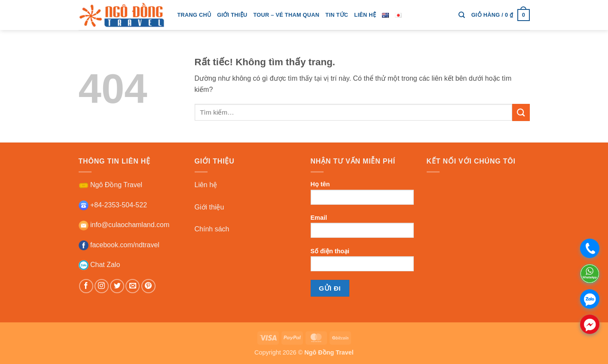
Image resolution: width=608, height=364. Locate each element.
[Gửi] (521, 112)
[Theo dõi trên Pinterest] (148, 286)
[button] (501, 15)
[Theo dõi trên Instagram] (102, 286)
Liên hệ (365, 15)
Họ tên (362, 196)
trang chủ (194, 15)
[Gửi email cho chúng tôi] (133, 286)
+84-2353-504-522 (113, 205)
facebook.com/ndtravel (119, 245)
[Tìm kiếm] (462, 15)
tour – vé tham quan (286, 15)
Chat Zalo (99, 265)
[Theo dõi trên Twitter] (117, 286)
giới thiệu (232, 15)
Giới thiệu (209, 207)
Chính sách (212, 229)
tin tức (337, 15)
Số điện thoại (362, 262)
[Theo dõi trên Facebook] (86, 286)
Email (362, 229)
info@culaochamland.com (124, 225)
